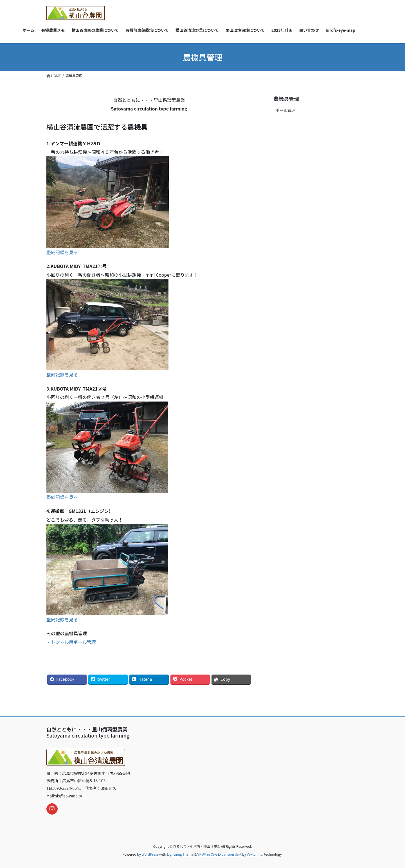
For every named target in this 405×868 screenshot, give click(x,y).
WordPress (150, 854)
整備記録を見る (62, 252)
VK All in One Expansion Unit (220, 854)
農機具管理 (286, 98)
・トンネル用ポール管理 (71, 642)
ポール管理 (285, 110)
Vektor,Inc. (255, 854)
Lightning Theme (180, 854)
